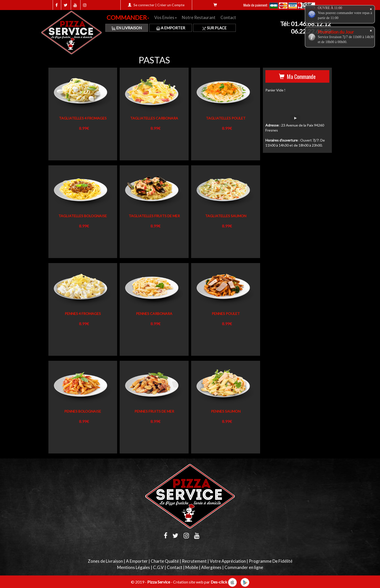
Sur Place (214, 28)
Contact (228, 17)
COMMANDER (128, 17)
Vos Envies (166, 17)
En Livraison (127, 28)
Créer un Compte (171, 5)
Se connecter (144, 5)
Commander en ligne (244, 567)
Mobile (192, 567)
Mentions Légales (134, 567)
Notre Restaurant (199, 17)
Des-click (219, 582)
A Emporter (171, 28)
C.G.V (158, 567)
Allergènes (211, 567)
